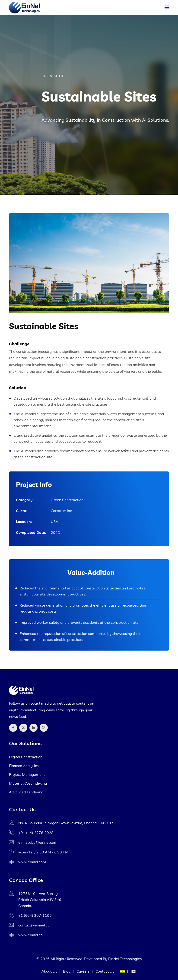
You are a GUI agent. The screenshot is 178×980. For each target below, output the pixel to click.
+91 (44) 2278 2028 (36, 833)
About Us (49, 971)
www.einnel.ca (30, 935)
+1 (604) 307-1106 (35, 915)
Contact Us (105, 971)
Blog (67, 971)
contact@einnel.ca (34, 925)
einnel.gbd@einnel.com (38, 842)
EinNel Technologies (125, 959)
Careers (83, 971)
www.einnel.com (32, 862)
